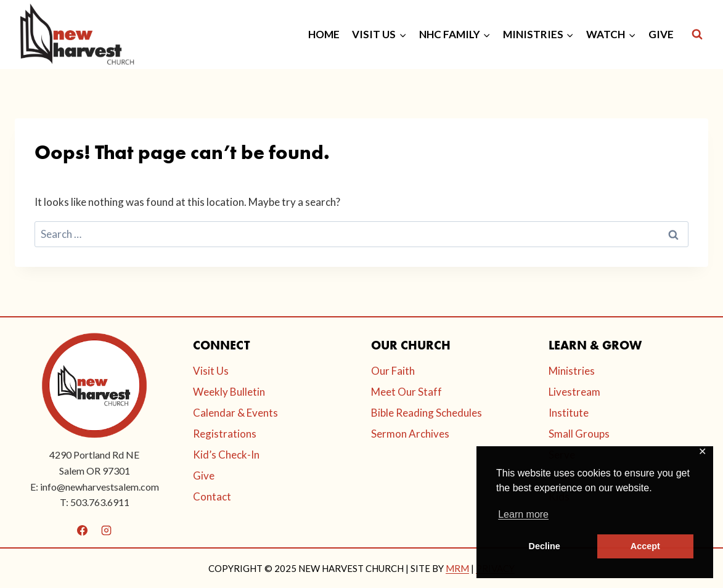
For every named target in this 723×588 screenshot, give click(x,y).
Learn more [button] (523, 514)
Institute (569, 413)
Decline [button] (545, 546)
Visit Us (211, 371)
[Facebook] (83, 531)
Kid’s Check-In (226, 455)
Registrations (225, 434)
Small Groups (579, 434)
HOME (324, 34)
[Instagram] (107, 531)
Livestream (574, 392)
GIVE (661, 34)
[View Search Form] (697, 35)
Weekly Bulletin (229, 392)
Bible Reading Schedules (427, 413)
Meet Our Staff (406, 392)
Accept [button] (645, 546)
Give (204, 476)
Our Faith (393, 371)
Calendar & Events (235, 413)
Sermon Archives (410, 434)
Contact (212, 496)
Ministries (572, 371)
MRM (457, 568)
